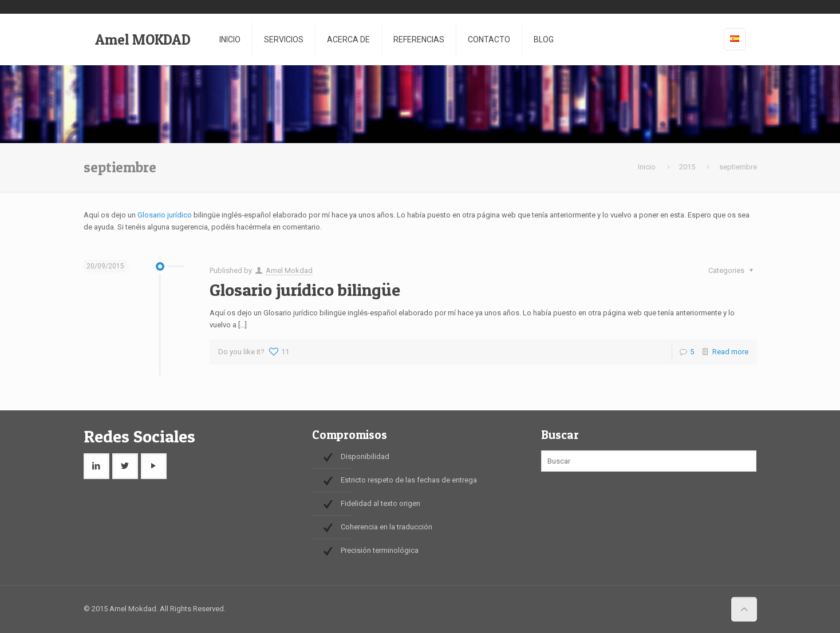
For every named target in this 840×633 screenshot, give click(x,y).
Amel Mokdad (289, 270)
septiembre (738, 167)
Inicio (647, 167)
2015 (687, 167)
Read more (730, 352)
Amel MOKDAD (143, 39)
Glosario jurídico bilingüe (305, 290)
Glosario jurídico (165, 215)
